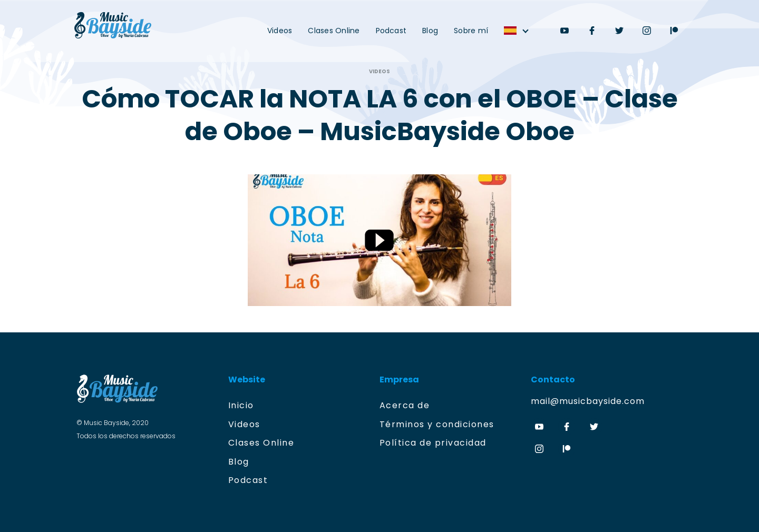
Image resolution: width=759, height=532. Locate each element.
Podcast (391, 31)
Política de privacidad (433, 443)
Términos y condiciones (437, 424)
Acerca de (405, 405)
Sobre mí (471, 31)
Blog (430, 31)
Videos (280, 31)
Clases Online (334, 31)
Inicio (241, 405)
